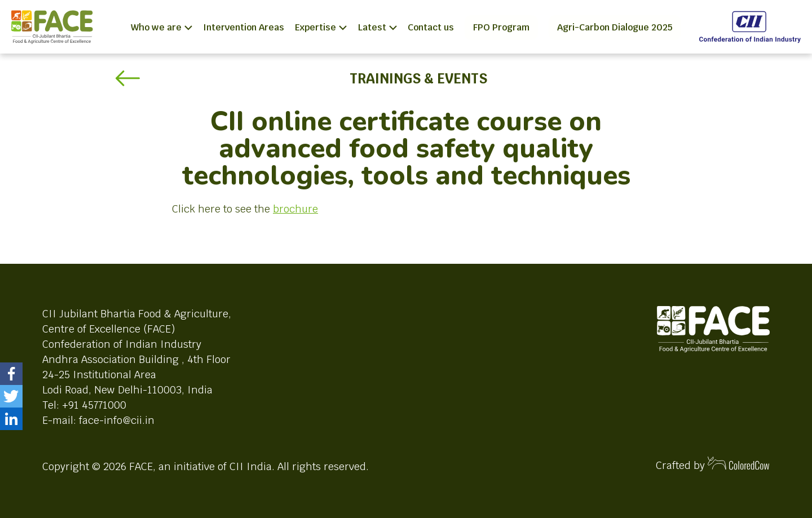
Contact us (431, 27)
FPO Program (501, 27)
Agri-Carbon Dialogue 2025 (615, 27)
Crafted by (713, 464)
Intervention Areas (244, 27)
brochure (295, 209)
